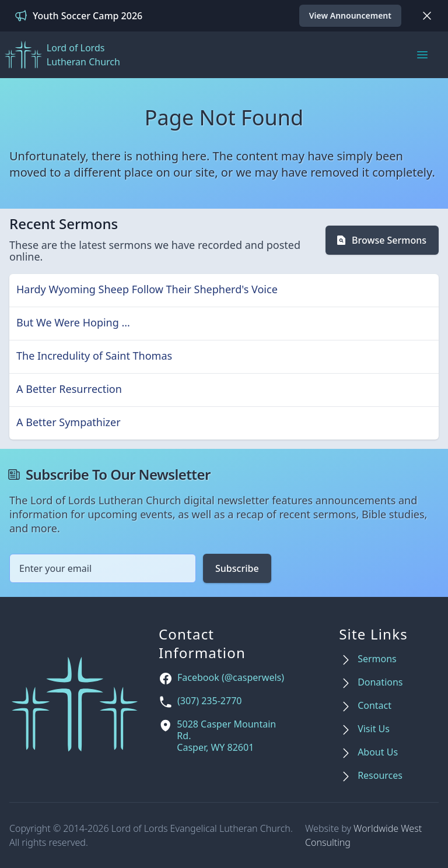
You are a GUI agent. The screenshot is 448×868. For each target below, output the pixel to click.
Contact (374, 706)
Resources (380, 776)
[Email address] (103, 568)
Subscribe (237, 568)
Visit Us (374, 729)
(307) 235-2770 (209, 701)
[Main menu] (422, 55)
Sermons (377, 659)
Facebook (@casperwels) (231, 678)
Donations (380, 682)
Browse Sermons (381, 240)
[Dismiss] (427, 16)
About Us (378, 752)
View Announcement (350, 15)
